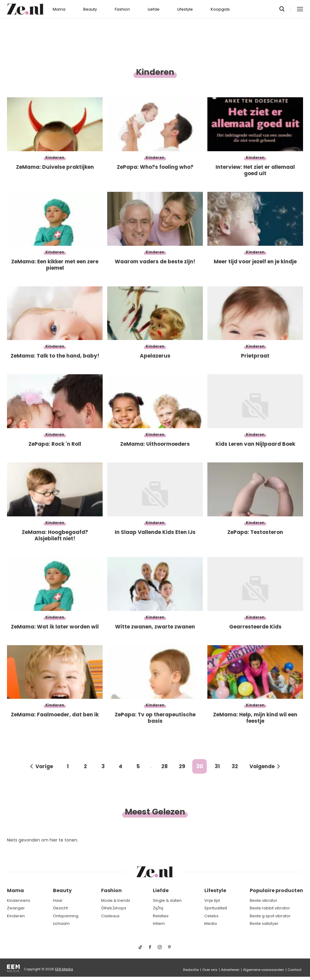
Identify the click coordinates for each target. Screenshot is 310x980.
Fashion (122, 9)
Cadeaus (110, 916)
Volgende (262, 766)
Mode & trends (116, 900)
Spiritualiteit (216, 908)
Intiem (159, 923)
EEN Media (64, 969)
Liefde (154, 9)
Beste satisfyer (264, 923)
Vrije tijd (212, 900)
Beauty (90, 9)
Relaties (161, 916)
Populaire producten (276, 890)
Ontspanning (66, 916)
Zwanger (16, 908)
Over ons (210, 970)
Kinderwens (19, 900)
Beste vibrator (264, 900)
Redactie (191, 970)
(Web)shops (114, 908)
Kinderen (16, 916)
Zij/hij (158, 908)
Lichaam (61, 923)
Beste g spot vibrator (270, 916)
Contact (295, 970)
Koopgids (220, 9)
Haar (58, 900)
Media (211, 923)
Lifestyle (185, 9)
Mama (59, 9)
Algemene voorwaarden (264, 970)
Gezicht (60, 908)
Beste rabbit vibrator (270, 908)
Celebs (211, 916)
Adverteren (230, 970)
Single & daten (167, 900)
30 (200, 766)
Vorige (44, 766)
